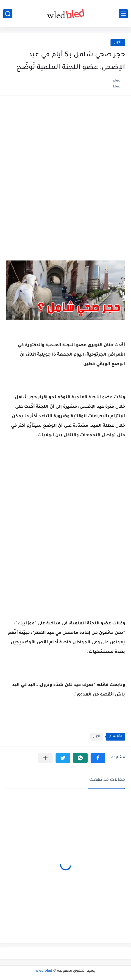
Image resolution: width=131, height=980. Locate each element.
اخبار (118, 43)
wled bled (44, 971)
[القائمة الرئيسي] (123, 14)
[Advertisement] (65, 171)
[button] (98, 758)
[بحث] (8, 14)
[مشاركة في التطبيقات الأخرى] (45, 758)
